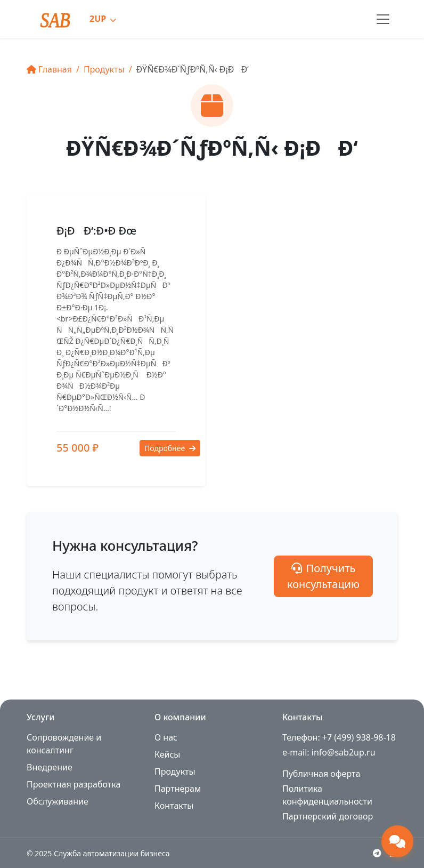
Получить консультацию (323, 576)
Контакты (174, 806)
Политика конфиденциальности (327, 795)
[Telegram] (377, 853)
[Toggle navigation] (383, 19)
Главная (49, 69)
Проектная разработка (74, 784)
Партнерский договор (328, 816)
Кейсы (167, 754)
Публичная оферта (321, 774)
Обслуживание (58, 801)
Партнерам (178, 789)
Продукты (104, 69)
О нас (166, 737)
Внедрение (50, 767)
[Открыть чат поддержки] (397, 841)
